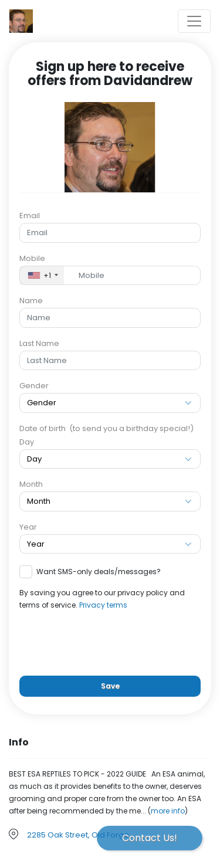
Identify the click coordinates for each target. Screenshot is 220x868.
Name (31, 301)
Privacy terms (103, 605)
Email (30, 216)
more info (168, 811)
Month (31, 484)
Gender (34, 386)
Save (110, 686)
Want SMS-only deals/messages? (99, 572)
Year (28, 527)
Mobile (32, 258)
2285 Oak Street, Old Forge (78, 835)
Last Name (39, 343)
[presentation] (110, 643)
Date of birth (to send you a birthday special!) (106, 428)
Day (27, 442)
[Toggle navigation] (194, 21)
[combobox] (42, 276)
